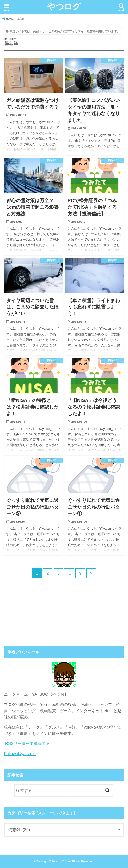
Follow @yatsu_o (20, 754)
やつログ (64, 6)
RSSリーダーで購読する (27, 743)
